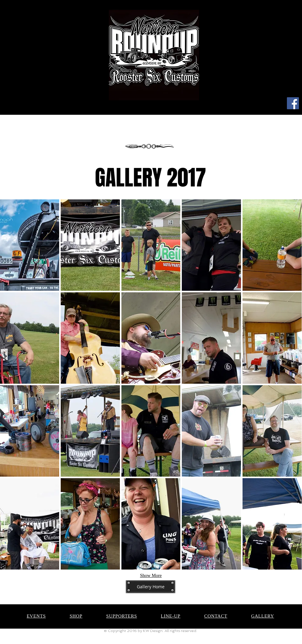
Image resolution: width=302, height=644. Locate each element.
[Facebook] (293, 103)
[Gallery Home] (151, 587)
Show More (151, 575)
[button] (30, 245)
